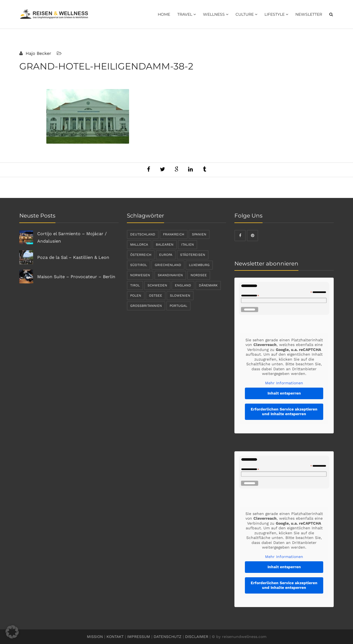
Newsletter (309, 14)
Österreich (141, 255)
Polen (136, 296)
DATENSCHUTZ (168, 637)
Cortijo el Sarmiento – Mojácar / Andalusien (72, 237)
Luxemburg (199, 265)
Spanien (199, 234)
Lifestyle (276, 14)
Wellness (216, 14)
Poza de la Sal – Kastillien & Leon (73, 257)
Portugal (178, 306)
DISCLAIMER (197, 637)
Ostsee (156, 296)
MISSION (95, 637)
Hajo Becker (38, 53)
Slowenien (180, 296)
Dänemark (208, 285)
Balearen (165, 245)
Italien (188, 245)
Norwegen (140, 275)
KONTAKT (115, 637)
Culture (246, 14)
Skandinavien (170, 275)
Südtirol (139, 265)
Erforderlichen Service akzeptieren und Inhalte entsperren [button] (284, 412)
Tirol (135, 285)
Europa (166, 255)
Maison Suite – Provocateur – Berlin (76, 277)
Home (164, 14)
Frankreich (174, 234)
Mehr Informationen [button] (284, 383)
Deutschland (143, 234)
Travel (187, 14)
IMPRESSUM (139, 637)
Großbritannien (146, 306)
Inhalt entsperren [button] (284, 393)
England (183, 285)
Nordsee (199, 275)
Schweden (157, 285)
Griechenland (168, 265)
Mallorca (139, 245)
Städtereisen (193, 255)
